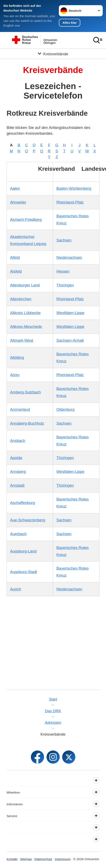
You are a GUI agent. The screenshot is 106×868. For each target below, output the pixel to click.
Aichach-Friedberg (26, 220)
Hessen (63, 271)
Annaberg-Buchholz (27, 423)
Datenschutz (43, 859)
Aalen (15, 188)
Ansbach (18, 441)
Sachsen (64, 240)
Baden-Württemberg (74, 188)
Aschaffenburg (23, 503)
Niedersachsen (69, 257)
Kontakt (12, 859)
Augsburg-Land (23, 551)
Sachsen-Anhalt (70, 340)
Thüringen (65, 285)
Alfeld (15, 257)
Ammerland (20, 409)
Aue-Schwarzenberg (28, 520)
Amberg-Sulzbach (26, 392)
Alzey (15, 375)
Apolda (16, 458)
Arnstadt (17, 485)
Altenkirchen (21, 299)
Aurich (16, 589)
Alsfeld (16, 271)
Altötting (17, 357)
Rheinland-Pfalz (70, 202)
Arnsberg (18, 472)
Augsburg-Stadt (24, 572)
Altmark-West (22, 340)
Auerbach (18, 534)
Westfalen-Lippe (70, 313)
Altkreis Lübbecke (25, 313)
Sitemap (26, 859)
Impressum (63, 859)
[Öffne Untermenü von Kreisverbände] (53, 54)
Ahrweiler (18, 202)
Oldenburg (65, 409)
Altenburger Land (25, 285)
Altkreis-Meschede (26, 327)
